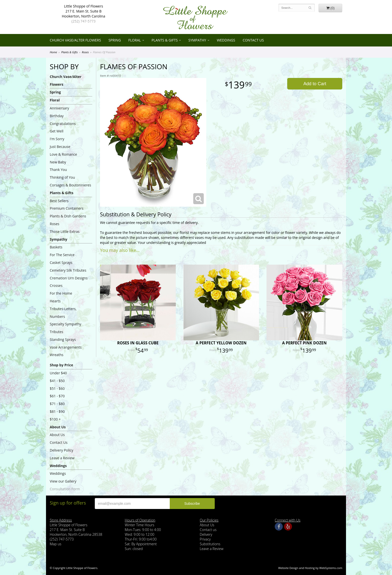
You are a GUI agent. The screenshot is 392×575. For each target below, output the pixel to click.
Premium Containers (67, 208)
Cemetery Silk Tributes (68, 270)
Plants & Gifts (165, 40)
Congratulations (63, 124)
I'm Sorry (57, 139)
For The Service (62, 255)
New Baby (58, 162)
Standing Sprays (63, 339)
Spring (115, 40)
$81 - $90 (57, 411)
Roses (85, 52)
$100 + (55, 419)
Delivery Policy (61, 450)
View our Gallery (63, 481)
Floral (134, 40)
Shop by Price (61, 365)
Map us (55, 544)
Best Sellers (59, 201)
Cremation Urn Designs (69, 278)
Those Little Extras (65, 232)
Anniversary (59, 108)
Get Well (57, 131)
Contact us (208, 530)
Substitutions (210, 544)
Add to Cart (315, 84)
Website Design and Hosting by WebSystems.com (310, 568)
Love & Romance (63, 154)
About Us (58, 427)
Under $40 (58, 373)
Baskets (56, 247)
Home (53, 52)
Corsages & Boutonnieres (70, 185)
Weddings (226, 40)
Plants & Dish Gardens (68, 216)
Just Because (60, 147)
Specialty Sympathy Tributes (65, 328)
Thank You (58, 170)
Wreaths (57, 355)
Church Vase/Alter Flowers (75, 40)
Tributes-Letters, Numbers (63, 313)
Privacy (205, 539)
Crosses (56, 286)
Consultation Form (65, 489)
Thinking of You (62, 177)
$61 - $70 (57, 396)
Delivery (206, 534)
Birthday (57, 116)
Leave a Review (62, 458)
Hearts (55, 301)
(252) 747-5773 (83, 21)
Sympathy (197, 40)
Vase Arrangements (66, 347)
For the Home (61, 293)
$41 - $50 (57, 381)
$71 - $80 (57, 404)
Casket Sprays (61, 263)
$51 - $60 (57, 388)
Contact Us (253, 40)
